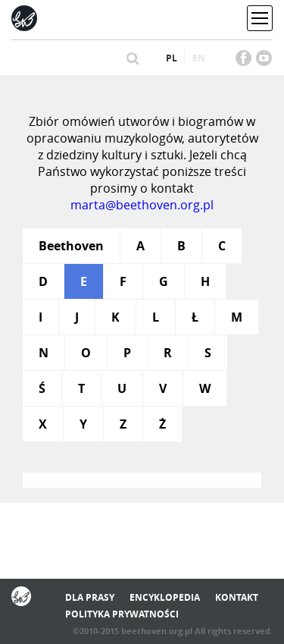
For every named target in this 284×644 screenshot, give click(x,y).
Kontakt (237, 597)
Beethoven (71, 246)
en (199, 58)
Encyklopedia (165, 597)
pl (172, 58)
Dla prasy (90, 597)
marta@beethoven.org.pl (142, 205)
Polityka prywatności (122, 614)
